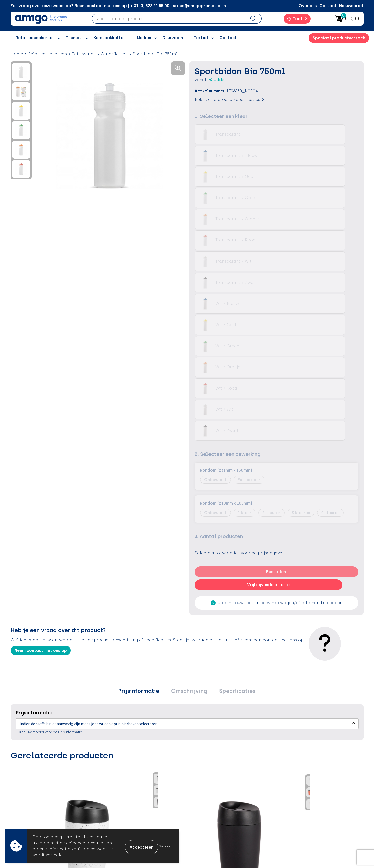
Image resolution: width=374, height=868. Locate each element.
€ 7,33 (206, 636)
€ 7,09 (324, 644)
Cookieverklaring (299, 784)
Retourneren (206, 791)
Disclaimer (292, 799)
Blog (110, 822)
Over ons (308, 6)
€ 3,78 (147, 636)
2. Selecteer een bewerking (228, 242)
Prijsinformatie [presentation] (143, 480)
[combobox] (169, 19)
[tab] (143, 480)
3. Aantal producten (219, 325)
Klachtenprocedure (213, 799)
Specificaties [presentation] (233, 480)
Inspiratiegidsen (122, 791)
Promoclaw (118, 799)
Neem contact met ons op (41, 439)
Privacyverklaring (299, 791)
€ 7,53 (259, 647)
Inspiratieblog (120, 784)
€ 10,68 (31, 644)
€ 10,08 (90, 651)
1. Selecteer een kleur (221, 116)
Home (17, 54)
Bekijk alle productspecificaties (229, 99)
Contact (328, 6)
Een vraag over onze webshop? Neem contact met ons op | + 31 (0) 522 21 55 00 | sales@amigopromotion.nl (119, 6)
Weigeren (167, 846)
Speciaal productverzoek (339, 38)
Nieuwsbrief (351, 6)
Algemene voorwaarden (305, 777)
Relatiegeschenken (47, 54)
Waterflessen (114, 54)
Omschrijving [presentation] (189, 480)
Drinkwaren (84, 54)
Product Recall (208, 807)
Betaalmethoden (211, 784)
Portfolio (115, 814)
